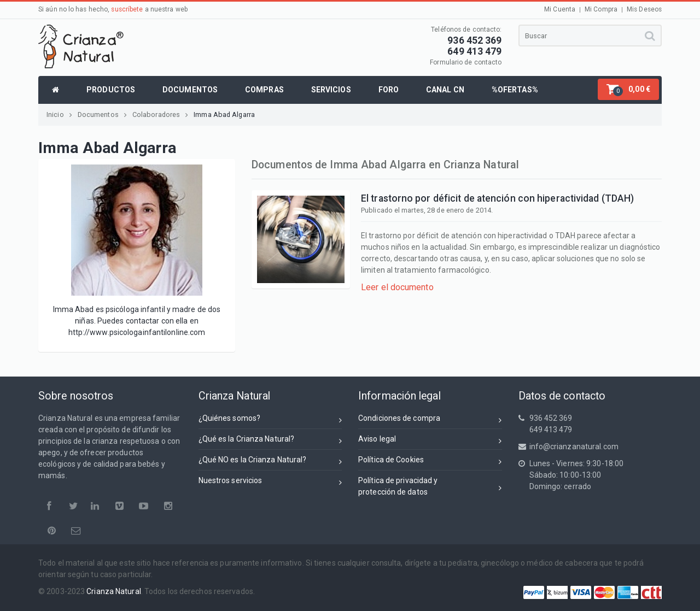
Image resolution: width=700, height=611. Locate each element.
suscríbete (127, 9)
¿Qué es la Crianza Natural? (270, 441)
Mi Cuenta (560, 9)
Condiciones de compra (430, 420)
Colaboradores (160, 114)
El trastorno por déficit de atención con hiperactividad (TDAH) (497, 198)
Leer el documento (397, 287)
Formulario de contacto (466, 62)
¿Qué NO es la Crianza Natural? (270, 462)
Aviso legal (430, 441)
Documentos (102, 114)
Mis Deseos (644, 9)
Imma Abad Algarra (224, 114)
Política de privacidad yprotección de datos (430, 486)
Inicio (59, 114)
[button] (628, 89)
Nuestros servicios (270, 482)
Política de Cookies (430, 462)
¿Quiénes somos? (270, 420)
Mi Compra (601, 9)
